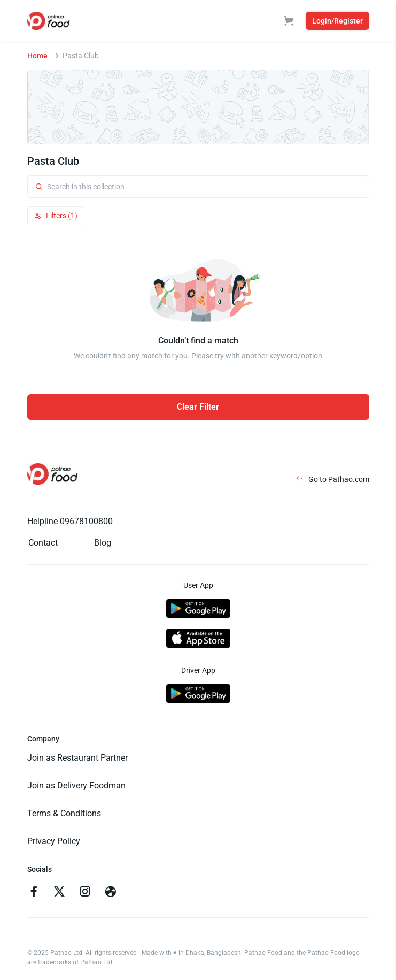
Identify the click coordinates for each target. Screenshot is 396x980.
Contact (43, 543)
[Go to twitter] (59, 893)
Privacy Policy (54, 841)
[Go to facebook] (34, 893)
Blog (103, 543)
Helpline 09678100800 (70, 521)
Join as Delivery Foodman (76, 786)
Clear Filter (198, 407)
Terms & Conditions (64, 813)
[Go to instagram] (85, 893)
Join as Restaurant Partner (77, 758)
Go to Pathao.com (333, 479)
